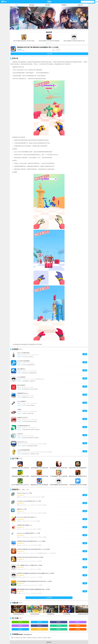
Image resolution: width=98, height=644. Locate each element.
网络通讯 (48, 5)
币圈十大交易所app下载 (17, 638)
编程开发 (80, 5)
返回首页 (49, 642)
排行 (28, 490)
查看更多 (20, 349)
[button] (47, 43)
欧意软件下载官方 (47, 638)
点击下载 (49, 54)
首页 (17, 5)
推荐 (19, 490)
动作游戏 (32, 5)
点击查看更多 (49, 598)
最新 (24, 490)
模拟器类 (64, 5)
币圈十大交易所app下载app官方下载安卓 (32, 638)
